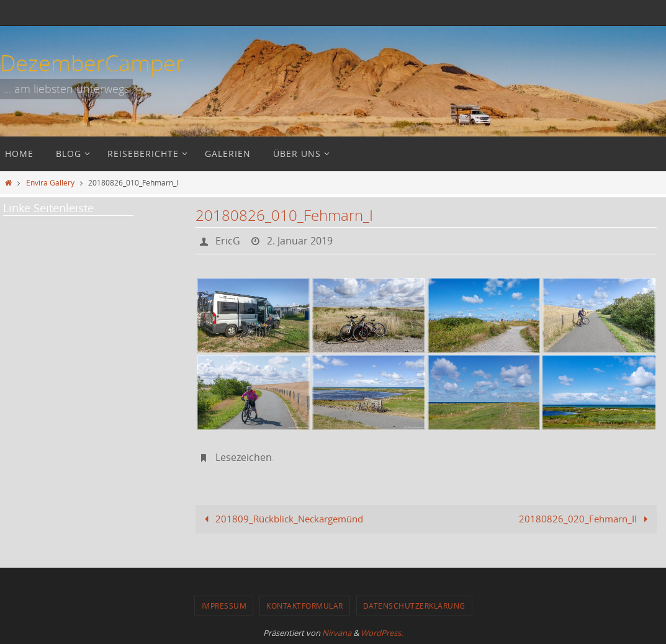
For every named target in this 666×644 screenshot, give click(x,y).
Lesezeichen (244, 457)
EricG (228, 241)
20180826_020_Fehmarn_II (586, 519)
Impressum (224, 606)
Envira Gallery (50, 182)
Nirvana (337, 633)
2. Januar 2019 (300, 241)
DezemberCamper (92, 63)
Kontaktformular (305, 606)
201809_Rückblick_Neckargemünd (281, 519)
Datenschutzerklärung (414, 606)
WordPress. (382, 633)
